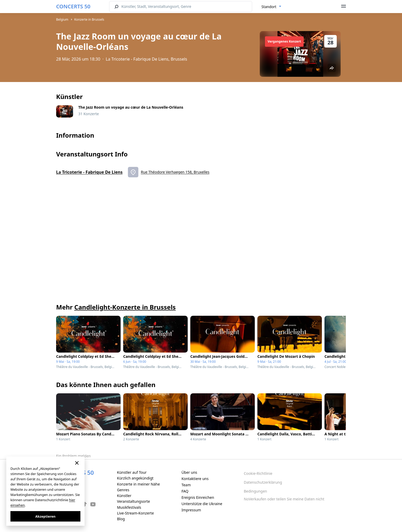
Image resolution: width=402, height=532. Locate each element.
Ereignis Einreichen (198, 497)
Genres (123, 490)
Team (186, 485)
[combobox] (271, 7)
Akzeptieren (45, 516)
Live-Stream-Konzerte (135, 513)
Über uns (189, 472)
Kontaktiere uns (195, 479)
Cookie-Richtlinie (258, 473)
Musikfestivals (129, 507)
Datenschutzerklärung (263, 482)
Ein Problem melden (73, 456)
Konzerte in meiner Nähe (138, 484)
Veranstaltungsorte (133, 501)
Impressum (191, 510)
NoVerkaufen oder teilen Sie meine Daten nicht (284, 499)
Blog (121, 519)
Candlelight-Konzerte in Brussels (125, 307)
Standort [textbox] (269, 7)
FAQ (185, 491)
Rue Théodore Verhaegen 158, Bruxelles (175, 172)
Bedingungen (255, 491)
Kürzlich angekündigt (135, 478)
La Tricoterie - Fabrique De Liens (89, 172)
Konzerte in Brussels (89, 19)
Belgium (62, 19)
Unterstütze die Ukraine (202, 504)
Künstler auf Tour (132, 472)
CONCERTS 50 (73, 6)
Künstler (124, 496)
